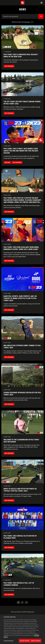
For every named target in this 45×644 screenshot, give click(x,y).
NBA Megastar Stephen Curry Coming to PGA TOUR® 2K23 (22, 347)
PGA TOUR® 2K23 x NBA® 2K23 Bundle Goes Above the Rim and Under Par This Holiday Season (21, 151)
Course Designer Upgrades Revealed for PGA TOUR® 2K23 (22, 394)
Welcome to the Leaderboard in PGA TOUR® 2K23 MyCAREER (21, 441)
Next (26, 602)
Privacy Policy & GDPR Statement (22, 612)
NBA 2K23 (7, 162)
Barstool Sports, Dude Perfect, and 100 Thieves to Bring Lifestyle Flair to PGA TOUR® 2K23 (20, 298)
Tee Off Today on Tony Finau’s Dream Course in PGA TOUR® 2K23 (22, 103)
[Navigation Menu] (42, 3)
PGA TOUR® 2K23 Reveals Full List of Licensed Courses (19, 584)
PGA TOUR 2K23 (9, 66)
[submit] (41, 16)
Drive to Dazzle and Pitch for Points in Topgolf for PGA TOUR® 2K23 (20, 490)
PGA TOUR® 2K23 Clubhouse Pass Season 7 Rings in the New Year (21, 56)
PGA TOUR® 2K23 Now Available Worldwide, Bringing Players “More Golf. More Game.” (21, 248)
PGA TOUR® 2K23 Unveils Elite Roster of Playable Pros (20, 537)
